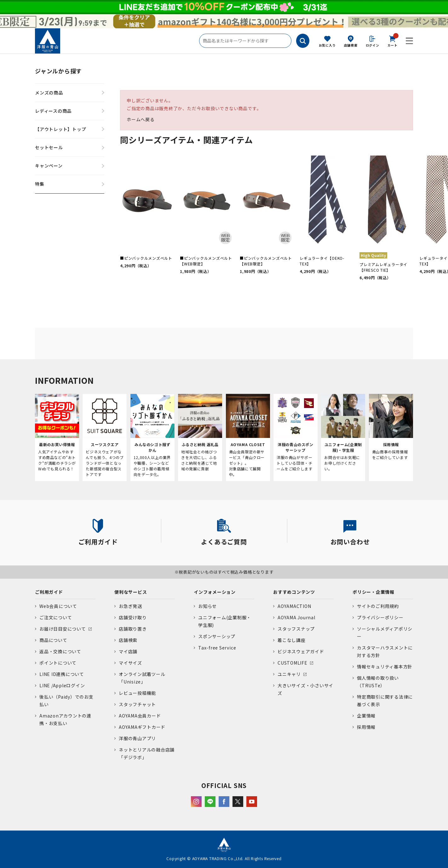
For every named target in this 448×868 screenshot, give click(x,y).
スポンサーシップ (217, 636)
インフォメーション (215, 592)
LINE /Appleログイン (62, 685)
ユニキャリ (289, 674)
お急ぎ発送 (130, 606)
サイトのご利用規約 (378, 606)
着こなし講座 (292, 640)
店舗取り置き (133, 629)
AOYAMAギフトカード (142, 727)
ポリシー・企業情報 (373, 592)
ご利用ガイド (49, 592)
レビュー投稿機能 (137, 693)
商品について (53, 640)
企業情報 (366, 716)
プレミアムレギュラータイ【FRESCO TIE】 (383, 267)
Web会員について (58, 606)
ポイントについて (58, 663)
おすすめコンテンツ (294, 592)
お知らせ (207, 606)
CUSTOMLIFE (293, 663)
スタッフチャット (137, 704)
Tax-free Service (217, 648)
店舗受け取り (133, 617)
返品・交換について (60, 651)
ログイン (373, 45)
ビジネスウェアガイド (301, 651)
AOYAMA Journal (296, 617)
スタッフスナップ (296, 629)
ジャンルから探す (58, 71)
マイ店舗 (128, 651)
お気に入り (327, 45)
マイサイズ (130, 663)
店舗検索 (351, 45)
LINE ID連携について (62, 674)
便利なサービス (131, 592)
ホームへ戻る (141, 119)
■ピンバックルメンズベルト (146, 258)
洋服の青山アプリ (137, 738)
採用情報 (366, 727)
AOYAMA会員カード (140, 716)
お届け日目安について (63, 629)
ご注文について (56, 617)
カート (393, 41)
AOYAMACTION (294, 606)
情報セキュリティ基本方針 (385, 667)
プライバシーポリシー (380, 617)
